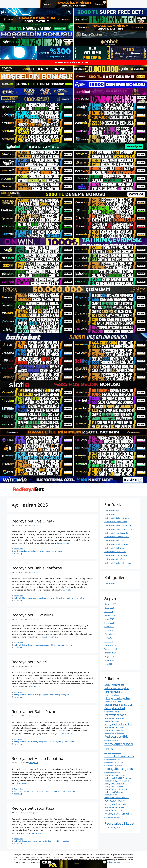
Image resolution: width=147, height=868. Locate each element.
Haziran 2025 (110, 615)
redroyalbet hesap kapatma (43, 791)
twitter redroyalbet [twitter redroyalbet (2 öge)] (113, 827)
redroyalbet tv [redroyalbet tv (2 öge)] (111, 795)
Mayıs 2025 (109, 619)
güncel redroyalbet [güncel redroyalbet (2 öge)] (113, 702)
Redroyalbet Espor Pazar (34, 808)
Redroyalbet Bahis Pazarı (34, 712)
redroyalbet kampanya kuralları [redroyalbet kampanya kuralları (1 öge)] (113, 765)
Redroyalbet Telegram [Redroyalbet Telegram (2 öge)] (114, 792)
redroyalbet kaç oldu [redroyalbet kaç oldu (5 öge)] (119, 769)
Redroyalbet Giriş (112, 510)
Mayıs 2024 (109, 657)
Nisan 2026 (109, 608)
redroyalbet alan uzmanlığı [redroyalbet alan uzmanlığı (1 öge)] (112, 712)
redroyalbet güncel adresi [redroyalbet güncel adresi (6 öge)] (119, 746)
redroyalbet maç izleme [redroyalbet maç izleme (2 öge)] (115, 775)
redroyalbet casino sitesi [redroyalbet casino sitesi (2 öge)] (115, 730)
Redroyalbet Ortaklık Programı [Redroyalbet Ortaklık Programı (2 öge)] (118, 778)
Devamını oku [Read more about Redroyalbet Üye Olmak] (63, 543)
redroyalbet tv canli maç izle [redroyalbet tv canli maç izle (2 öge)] (117, 798)
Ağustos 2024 (110, 645)
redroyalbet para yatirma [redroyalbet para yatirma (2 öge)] (115, 784)
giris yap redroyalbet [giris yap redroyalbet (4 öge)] (117, 698)
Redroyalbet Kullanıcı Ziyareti (117, 518)
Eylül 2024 (109, 642)
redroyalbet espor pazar (23, 841)
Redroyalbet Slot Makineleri (117, 544)
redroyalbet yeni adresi (76, 598)
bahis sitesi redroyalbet (23, 791)
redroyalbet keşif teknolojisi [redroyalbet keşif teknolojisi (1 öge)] (112, 773)
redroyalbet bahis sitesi (36, 551)
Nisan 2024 (109, 660)
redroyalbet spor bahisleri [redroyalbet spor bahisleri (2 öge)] (116, 789)
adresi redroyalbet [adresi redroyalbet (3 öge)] (114, 685)
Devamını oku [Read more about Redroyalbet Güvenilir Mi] (52, 637)
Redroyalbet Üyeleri (29, 662)
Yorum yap (18, 553)
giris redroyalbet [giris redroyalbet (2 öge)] (112, 695)
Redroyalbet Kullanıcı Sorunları (118, 563)
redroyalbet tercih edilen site (64, 791)
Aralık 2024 (109, 630)
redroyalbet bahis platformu (25, 598)
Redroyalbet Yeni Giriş (64, 645)
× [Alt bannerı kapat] (104, 862)
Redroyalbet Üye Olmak (33, 521)
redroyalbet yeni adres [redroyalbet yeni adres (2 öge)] (114, 807)
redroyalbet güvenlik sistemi (64, 742)
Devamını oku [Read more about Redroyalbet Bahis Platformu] (65, 590)
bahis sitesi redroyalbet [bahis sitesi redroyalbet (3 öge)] (117, 688)
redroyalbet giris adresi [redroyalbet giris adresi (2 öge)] (115, 733)
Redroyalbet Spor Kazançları (117, 533)
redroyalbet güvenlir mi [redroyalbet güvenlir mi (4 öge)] (119, 756)
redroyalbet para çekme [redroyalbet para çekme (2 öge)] (115, 786)
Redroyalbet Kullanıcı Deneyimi (118, 529)
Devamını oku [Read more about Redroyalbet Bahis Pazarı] (67, 733)
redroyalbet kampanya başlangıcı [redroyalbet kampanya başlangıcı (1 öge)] (114, 763)
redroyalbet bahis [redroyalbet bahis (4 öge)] (115, 715)
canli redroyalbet (20, 551)
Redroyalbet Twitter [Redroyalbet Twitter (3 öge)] (115, 801)
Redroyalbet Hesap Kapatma (37, 758)
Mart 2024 (109, 664)
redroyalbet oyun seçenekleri (44, 645)
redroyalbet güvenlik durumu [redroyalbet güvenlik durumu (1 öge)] (113, 753)
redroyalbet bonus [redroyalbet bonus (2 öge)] (112, 721)
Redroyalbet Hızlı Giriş (114, 548)
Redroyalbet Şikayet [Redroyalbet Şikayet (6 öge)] (119, 823)
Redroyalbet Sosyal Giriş (115, 552)
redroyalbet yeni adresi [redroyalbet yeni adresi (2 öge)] (114, 810)
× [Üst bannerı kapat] (104, 2)
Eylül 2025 (109, 612)
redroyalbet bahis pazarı (23, 742)
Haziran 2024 (110, 653)
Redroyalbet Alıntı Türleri (115, 540)
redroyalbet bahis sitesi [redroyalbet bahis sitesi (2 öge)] (115, 718)
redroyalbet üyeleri (62, 695)
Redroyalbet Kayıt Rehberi (116, 522)
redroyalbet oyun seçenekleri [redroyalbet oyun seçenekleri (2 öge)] (117, 781)
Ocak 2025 (109, 627)
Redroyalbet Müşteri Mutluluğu (118, 525)
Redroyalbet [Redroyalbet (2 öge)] (129, 705)
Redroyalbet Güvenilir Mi (34, 615)
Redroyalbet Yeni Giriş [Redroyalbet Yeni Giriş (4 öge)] (118, 813)
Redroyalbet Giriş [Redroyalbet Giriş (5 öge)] (116, 737)
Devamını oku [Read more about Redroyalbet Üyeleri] (35, 686)
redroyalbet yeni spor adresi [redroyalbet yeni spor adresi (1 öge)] (112, 817)
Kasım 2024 (110, 634)
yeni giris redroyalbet (61, 841)
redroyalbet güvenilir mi (23, 645)
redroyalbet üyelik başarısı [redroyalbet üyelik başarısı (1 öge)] (112, 820)
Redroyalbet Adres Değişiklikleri (118, 559)
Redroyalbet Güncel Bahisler (117, 537)
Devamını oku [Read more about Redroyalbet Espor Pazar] (35, 833)
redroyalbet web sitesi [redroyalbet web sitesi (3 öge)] (116, 804)
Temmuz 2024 (111, 649)
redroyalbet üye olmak (54, 551)
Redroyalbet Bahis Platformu (38, 568)
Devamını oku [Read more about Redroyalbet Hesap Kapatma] (23, 783)
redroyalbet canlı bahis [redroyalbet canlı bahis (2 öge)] (114, 727)
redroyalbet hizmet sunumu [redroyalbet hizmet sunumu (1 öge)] (112, 760)
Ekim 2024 (109, 638)
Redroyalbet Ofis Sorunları (116, 555)
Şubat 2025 (109, 623)
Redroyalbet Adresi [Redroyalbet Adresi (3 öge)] (115, 708)
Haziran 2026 (110, 604)
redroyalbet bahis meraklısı (24, 695)
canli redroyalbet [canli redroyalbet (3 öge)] (114, 692)
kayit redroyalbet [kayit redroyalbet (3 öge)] (114, 705)
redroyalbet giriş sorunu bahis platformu (51, 598)
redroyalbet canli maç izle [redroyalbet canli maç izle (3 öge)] (118, 724)
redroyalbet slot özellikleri (42, 841)
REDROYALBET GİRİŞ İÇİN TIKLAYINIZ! (73, 62)
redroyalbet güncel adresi (45, 695)
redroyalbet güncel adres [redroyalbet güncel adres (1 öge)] (111, 740)
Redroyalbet (19, 549)
